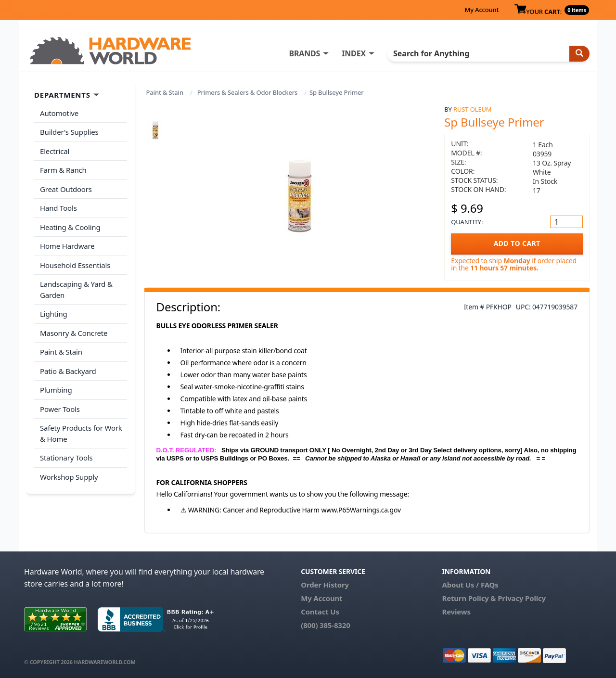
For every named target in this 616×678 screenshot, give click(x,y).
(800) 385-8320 (325, 625)
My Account (481, 10)
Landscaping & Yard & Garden (76, 289)
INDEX (354, 53)
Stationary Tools (66, 458)
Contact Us (320, 612)
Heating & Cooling (70, 227)
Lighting (54, 314)
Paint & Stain (165, 92)
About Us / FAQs (470, 585)
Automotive (59, 113)
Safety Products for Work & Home (81, 433)
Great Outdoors (66, 189)
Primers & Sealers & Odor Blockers (247, 92)
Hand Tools (58, 208)
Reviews (456, 612)
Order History (325, 585)
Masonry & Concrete (74, 333)
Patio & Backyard (68, 371)
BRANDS (304, 53)
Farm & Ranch (63, 170)
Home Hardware (67, 246)
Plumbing (56, 390)
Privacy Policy (522, 598)
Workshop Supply (69, 477)
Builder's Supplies (69, 132)
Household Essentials (75, 265)
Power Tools (60, 409)
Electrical (55, 151)
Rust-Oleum (472, 109)
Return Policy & (469, 598)
